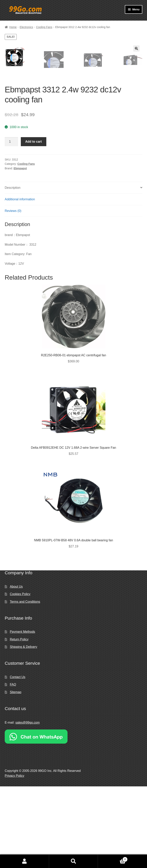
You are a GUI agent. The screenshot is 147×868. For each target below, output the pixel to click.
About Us (16, 668)
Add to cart (33, 223)
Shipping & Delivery (24, 728)
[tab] (73, 269)
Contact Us (18, 759)
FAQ (13, 766)
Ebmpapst (20, 250)
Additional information (20, 281)
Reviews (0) (13, 292)
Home (13, 27)
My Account (25, 861)
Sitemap (16, 774)
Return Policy (19, 721)
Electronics (26, 27)
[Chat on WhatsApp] (73, 818)
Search (74, 861)
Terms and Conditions (25, 683)
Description (13, 269)
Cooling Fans (44, 27)
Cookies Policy (20, 676)
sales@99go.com (27, 804)
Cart (113, 859)
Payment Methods (22, 713)
